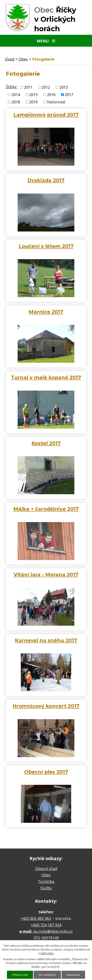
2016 (51, 95)
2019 (33, 102)
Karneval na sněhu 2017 (46, 640)
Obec (23, 59)
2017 (69, 95)
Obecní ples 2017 (46, 772)
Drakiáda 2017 (46, 180)
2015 (33, 95)
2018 (16, 102)
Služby (46, 888)
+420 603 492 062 (36, 918)
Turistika (46, 881)
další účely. (47, 953)
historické (56, 102)
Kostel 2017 (46, 443)
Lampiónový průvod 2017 (46, 115)
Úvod (10, 59)
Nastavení (73, 975)
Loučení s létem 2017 (46, 246)
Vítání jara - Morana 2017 (46, 575)
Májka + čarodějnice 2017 (46, 509)
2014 (16, 95)
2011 (28, 87)
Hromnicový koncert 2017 (46, 706)
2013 (64, 87)
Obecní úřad (46, 869)
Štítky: (12, 87)
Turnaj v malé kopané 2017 (46, 377)
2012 (46, 87)
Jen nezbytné (47, 975)
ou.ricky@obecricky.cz (53, 931)
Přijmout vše (20, 975)
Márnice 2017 (46, 312)
